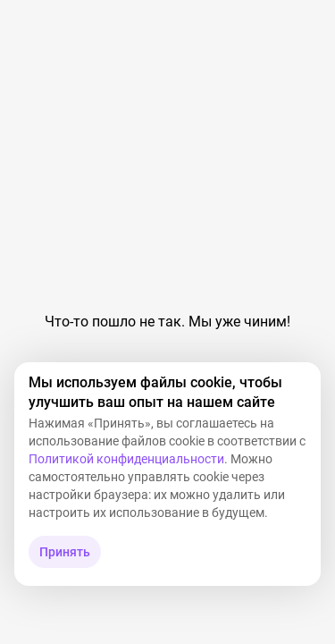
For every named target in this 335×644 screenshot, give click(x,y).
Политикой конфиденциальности (126, 459)
